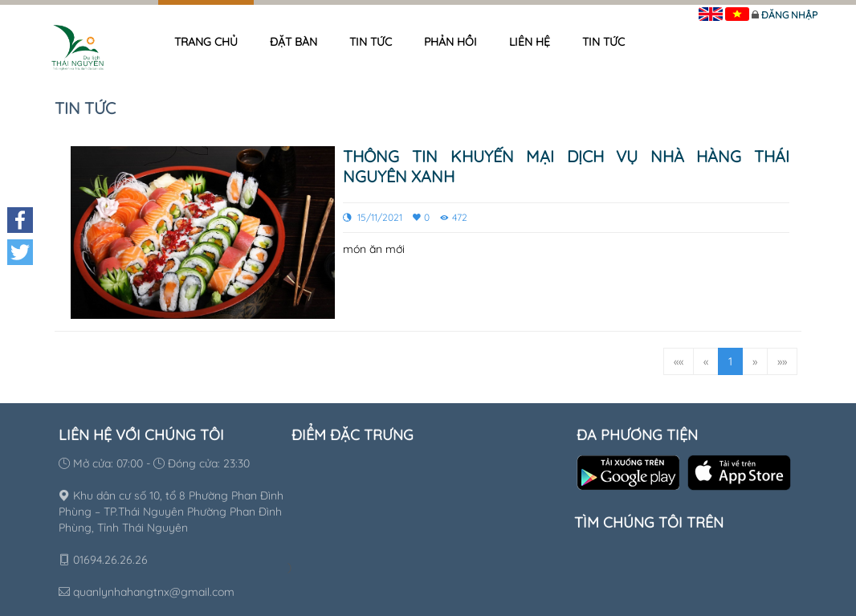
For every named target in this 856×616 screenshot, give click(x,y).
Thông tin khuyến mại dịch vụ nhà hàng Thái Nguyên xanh (566, 166)
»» (782, 361)
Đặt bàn (293, 42)
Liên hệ (530, 42)
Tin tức (371, 42)
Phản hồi (450, 42)
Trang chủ (206, 42)
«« (679, 361)
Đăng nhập (789, 15)
